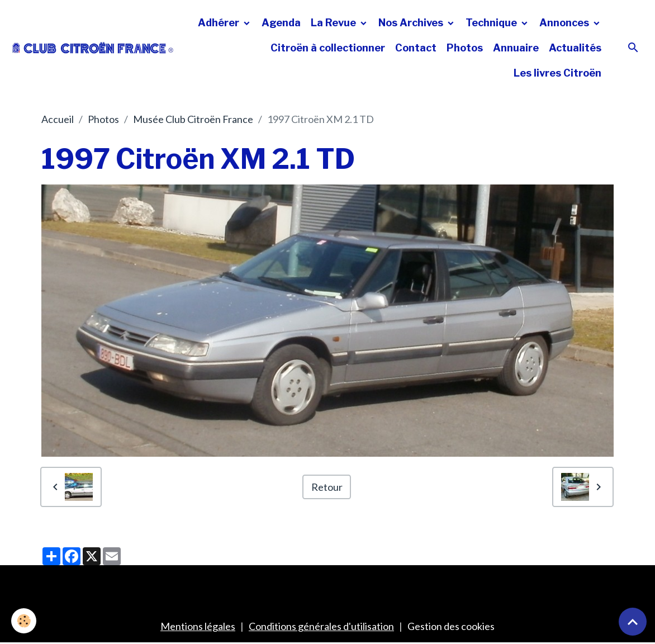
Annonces (565, 23)
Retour (327, 487)
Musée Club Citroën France (193, 119)
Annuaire (516, 48)
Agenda (281, 23)
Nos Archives (412, 23)
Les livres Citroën (557, 73)
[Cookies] (24, 621)
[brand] (93, 48)
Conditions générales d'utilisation (321, 626)
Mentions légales (198, 626)
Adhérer (220, 23)
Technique (492, 23)
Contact (416, 48)
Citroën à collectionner (328, 48)
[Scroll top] (633, 622)
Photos (465, 48)
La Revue (334, 23)
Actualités (575, 48)
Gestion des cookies (451, 626)
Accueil (58, 119)
